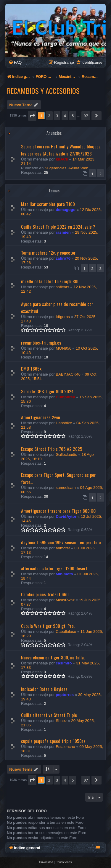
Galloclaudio (66, 455)
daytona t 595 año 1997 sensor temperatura (61, 542)
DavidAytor (66, 516)
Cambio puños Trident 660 (45, 594)
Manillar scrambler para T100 (48, 204)
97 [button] (86, 116)
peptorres (65, 695)
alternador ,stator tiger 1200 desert (54, 568)
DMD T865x (31, 369)
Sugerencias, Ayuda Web (67, 168)
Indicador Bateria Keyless (44, 689)
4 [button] (65, 116)
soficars (62, 287)
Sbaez (61, 721)
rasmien (63, 232)
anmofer (63, 548)
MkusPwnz (65, 600)
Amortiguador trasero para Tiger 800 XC (58, 511)
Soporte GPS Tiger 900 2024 (47, 391)
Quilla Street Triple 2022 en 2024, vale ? (58, 227)
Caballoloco (66, 632)
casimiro (64, 663)
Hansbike (64, 423)
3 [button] (57, 116)
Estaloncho (65, 747)
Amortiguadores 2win (41, 417)
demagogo (66, 210)
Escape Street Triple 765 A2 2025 (52, 449)
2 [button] (49, 116)
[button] (32, 116)
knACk (62, 159)
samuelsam (66, 488)
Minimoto (64, 574)
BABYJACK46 (68, 374)
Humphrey (65, 397)
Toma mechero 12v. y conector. (49, 253)
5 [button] (73, 116)
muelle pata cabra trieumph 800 (50, 281)
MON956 (63, 348)
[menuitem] (15, 62)
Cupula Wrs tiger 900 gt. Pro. (48, 626)
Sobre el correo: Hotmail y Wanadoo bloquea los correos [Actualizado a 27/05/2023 (61, 150)
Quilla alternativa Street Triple (49, 715)
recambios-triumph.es (41, 343)
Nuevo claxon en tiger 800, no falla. (53, 657)
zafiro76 (63, 258)
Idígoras (63, 317)
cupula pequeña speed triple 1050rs (53, 741)
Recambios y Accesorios (43, 91)
